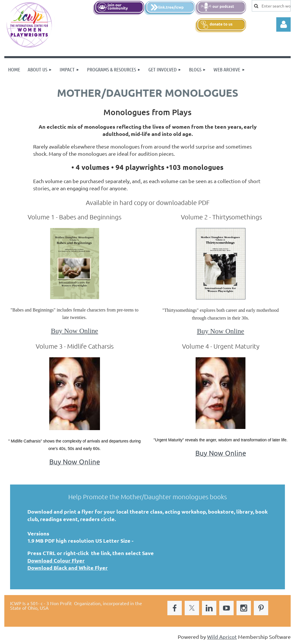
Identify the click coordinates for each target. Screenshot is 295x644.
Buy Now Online (75, 331)
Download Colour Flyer (56, 560)
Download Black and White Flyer (68, 568)
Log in (283, 24)
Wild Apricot (222, 637)
